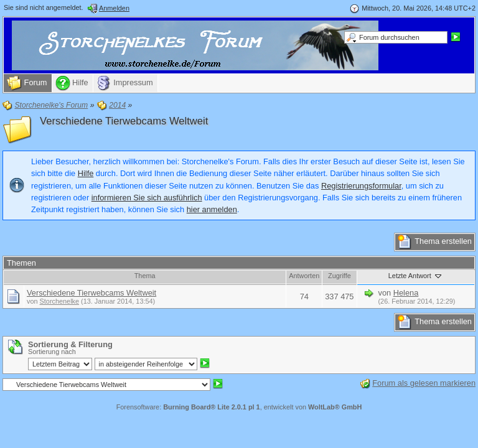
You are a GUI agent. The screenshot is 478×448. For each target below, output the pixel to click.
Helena (406, 293)
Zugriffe (340, 276)
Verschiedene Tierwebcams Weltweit (124, 121)
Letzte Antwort (416, 276)
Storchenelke (59, 301)
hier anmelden (212, 209)
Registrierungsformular (361, 186)
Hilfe (86, 173)
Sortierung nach (52, 352)
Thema (145, 276)
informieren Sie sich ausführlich (147, 198)
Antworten (304, 276)
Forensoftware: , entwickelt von (239, 407)
